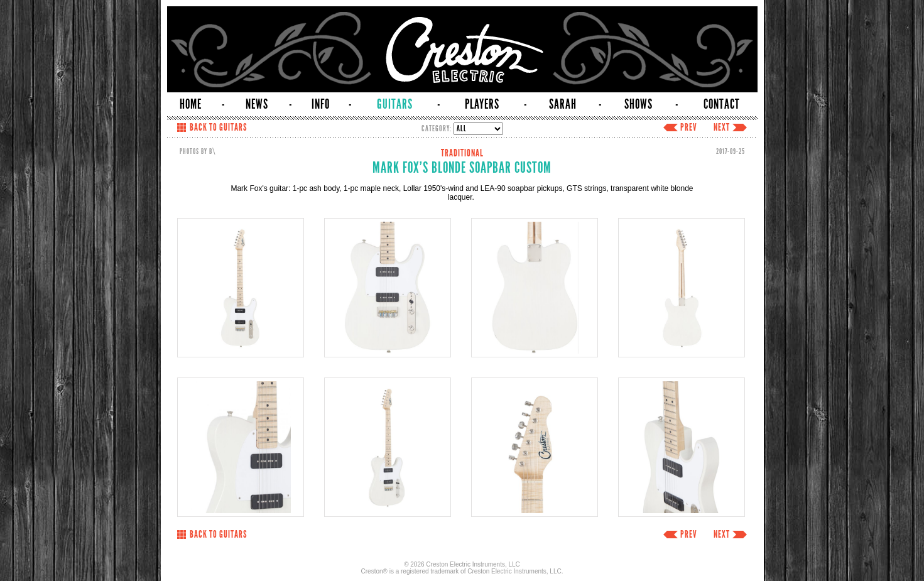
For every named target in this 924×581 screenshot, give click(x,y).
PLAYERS (482, 104)
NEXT (722, 128)
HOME (191, 104)
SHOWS (639, 104)
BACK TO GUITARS (218, 128)
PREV (689, 128)
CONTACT (722, 104)
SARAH (563, 104)
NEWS (257, 104)
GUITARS (395, 104)
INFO (321, 104)
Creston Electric (462, 49)
